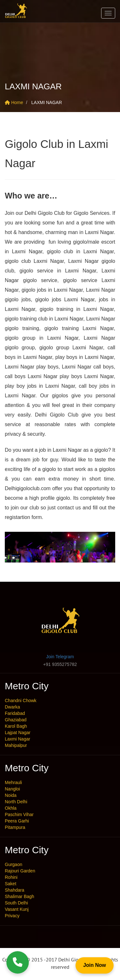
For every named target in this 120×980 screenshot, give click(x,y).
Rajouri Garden (20, 871)
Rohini (11, 877)
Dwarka (12, 707)
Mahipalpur (16, 745)
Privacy (12, 916)
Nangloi (12, 789)
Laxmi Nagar (17, 739)
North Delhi (16, 802)
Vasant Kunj (17, 909)
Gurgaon (13, 864)
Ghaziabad (16, 720)
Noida (11, 795)
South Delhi (16, 903)
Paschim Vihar (19, 814)
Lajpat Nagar (18, 733)
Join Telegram (60, 657)
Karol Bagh (16, 726)
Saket (11, 884)
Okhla (11, 808)
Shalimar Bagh (20, 896)
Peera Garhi (17, 821)
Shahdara (15, 890)
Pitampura (15, 827)
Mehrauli (13, 782)
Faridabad (15, 713)
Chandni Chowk (21, 701)
